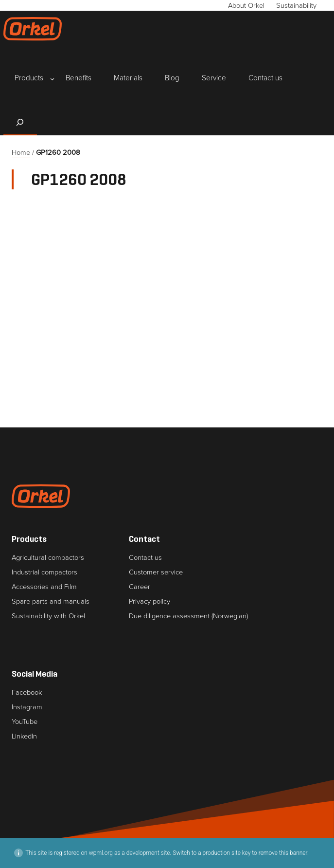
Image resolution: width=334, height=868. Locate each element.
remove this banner (283, 853)
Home (21, 152)
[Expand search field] (20, 122)
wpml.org (101, 853)
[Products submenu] (29, 79)
